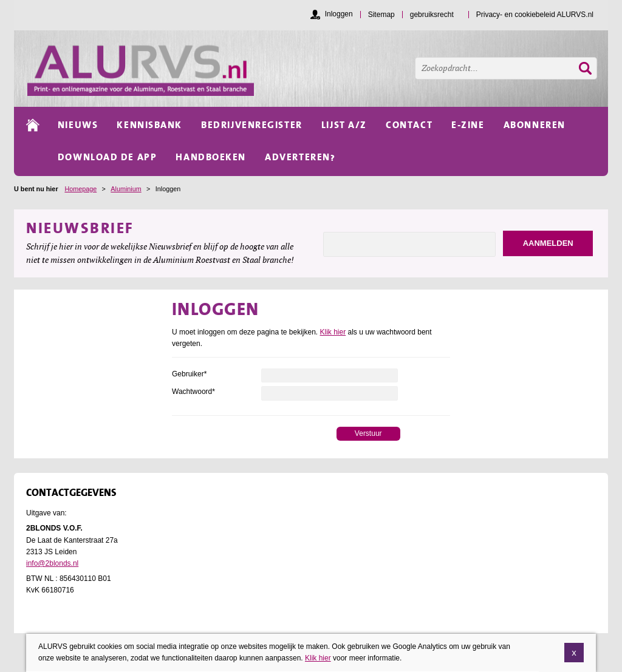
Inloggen (339, 14)
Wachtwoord (193, 392)
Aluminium (126, 189)
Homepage (80, 189)
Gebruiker (189, 374)
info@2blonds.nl (52, 563)
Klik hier (333, 332)
